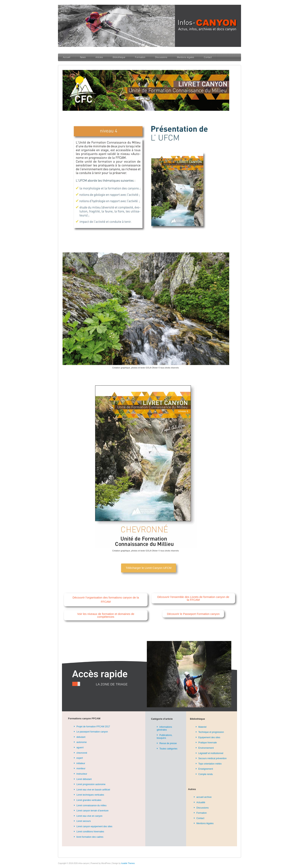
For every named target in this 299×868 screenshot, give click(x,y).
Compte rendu (206, 774)
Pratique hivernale (208, 743)
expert (80, 758)
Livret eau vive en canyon (89, 816)
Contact (208, 57)
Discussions (161, 57)
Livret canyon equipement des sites (94, 826)
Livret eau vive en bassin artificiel (93, 790)
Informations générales (164, 728)
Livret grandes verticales (89, 800)
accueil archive (204, 797)
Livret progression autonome (91, 784)
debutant (81, 737)
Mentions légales (186, 57)
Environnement (206, 748)
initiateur (81, 763)
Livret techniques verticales (90, 795)
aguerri (80, 748)
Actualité (201, 802)
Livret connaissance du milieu (91, 805)
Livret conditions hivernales (90, 832)
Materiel (202, 727)
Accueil (67, 57)
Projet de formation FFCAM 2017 (93, 727)
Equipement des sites (209, 737)
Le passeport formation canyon (92, 732)
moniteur (81, 769)
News (83, 57)
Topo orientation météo (210, 764)
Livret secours (84, 821)
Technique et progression (211, 732)
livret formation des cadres (90, 837)
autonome (82, 742)
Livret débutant (84, 779)
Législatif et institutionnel (211, 753)
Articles (99, 57)
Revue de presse (168, 743)
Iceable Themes (128, 863)
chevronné (82, 753)
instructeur (82, 774)
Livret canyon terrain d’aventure (92, 811)
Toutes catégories (168, 749)
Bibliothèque (119, 57)
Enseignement (206, 769)
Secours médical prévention (212, 758)
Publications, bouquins (165, 737)
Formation (140, 57)
